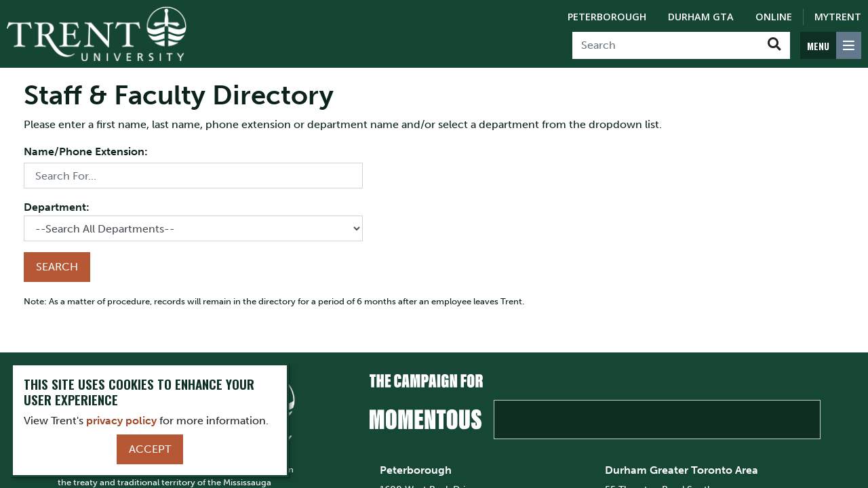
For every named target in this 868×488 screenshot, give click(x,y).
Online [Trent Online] (774, 17)
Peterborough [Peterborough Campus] (607, 17)
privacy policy (121, 421)
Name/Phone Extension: (86, 151)
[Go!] (774, 45)
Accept (150, 449)
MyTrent (838, 17)
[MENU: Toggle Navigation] (831, 45)
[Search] (666, 45)
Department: (57, 207)
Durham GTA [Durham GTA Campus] (701, 17)
